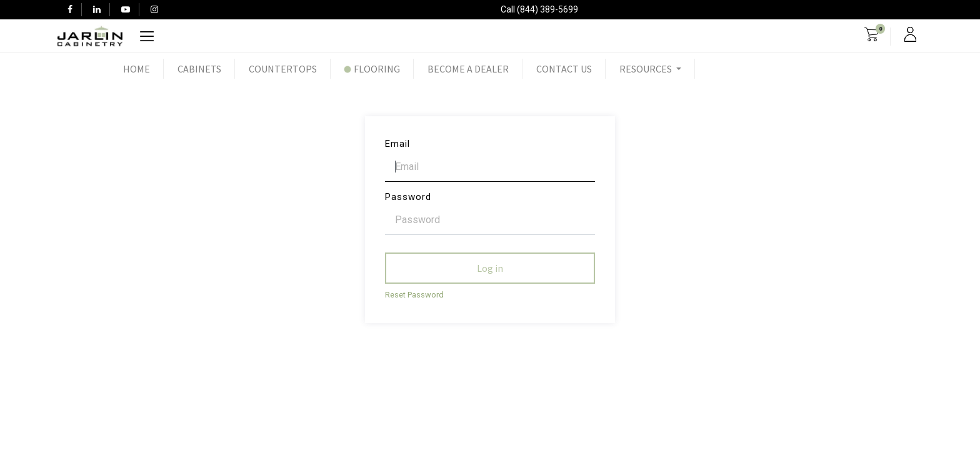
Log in (490, 268)
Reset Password (414, 295)
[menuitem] (137, 69)
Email (397, 144)
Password (408, 197)
